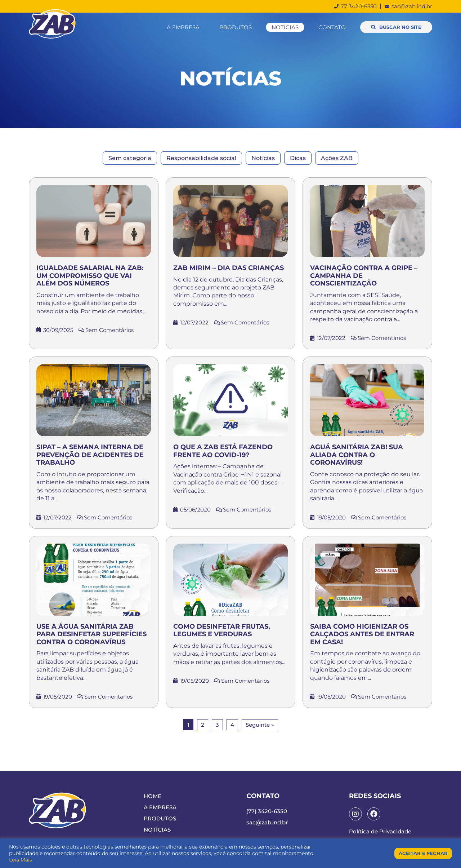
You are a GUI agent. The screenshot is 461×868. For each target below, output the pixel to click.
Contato (332, 27)
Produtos (236, 27)
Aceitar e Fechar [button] (423, 853)
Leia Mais (21, 860)
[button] (396, 27)
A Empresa (183, 27)
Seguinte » (260, 725)
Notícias (285, 27)
